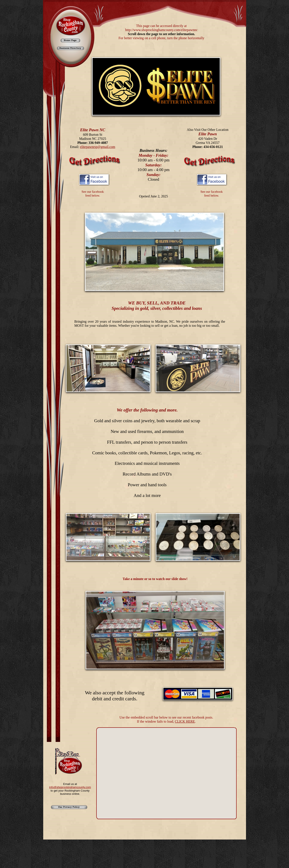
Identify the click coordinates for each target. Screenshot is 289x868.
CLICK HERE (185, 721)
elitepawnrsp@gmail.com (98, 147)
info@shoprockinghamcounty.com (70, 787)
